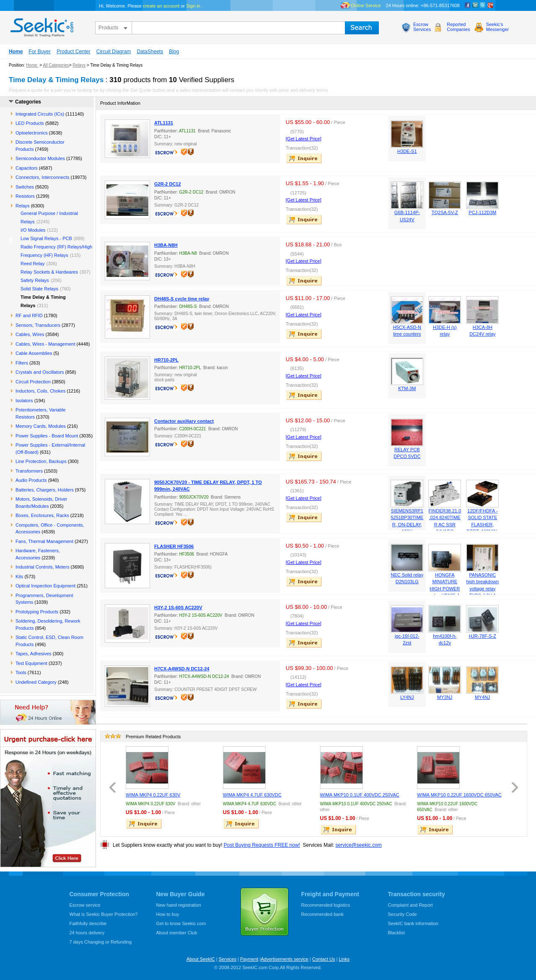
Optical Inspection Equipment (45, 586)
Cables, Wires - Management (45, 344)
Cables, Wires (30, 334)
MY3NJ (445, 697)
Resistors (25, 196)
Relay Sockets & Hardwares (49, 272)
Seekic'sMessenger (497, 27)
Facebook (468, 5)
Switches (25, 187)
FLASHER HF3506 (174, 546)
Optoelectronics (31, 133)
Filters (22, 363)
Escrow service (85, 905)
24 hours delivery (87, 933)
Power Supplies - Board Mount (47, 436)
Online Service (366, 5)
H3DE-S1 (407, 151)
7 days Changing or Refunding (101, 942)
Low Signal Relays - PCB (46, 238)
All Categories (56, 65)
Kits (19, 577)
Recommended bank (323, 914)
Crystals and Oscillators (40, 372)
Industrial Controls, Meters (42, 567)
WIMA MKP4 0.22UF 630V (153, 795)
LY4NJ (407, 697)
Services (228, 959)
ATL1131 (164, 123)
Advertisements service (285, 959)
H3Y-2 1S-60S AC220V (178, 608)
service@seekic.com (359, 845)
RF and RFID (29, 315)
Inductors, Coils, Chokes (40, 391)
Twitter (483, 5)
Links (344, 959)
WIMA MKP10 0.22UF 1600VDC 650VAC (459, 795)
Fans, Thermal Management (44, 541)
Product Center (74, 52)
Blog (174, 52)
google (490, 5)
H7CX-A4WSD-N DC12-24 (182, 669)
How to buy (168, 914)
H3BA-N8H (166, 245)
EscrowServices (422, 27)
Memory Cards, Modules (41, 426)
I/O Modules (33, 230)
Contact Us (324, 959)
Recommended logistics (326, 905)
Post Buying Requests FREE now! (262, 845)
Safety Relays (35, 280)
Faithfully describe (88, 923)
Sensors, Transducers (38, 325)
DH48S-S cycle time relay (182, 299)
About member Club (177, 933)
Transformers (29, 471)
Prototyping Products (37, 612)
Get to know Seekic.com (181, 923)
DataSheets (150, 52)
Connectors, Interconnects (42, 177)
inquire (305, 158)
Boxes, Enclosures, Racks (42, 515)
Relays (79, 65)
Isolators (24, 401)
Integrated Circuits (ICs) (40, 114)
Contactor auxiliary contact (184, 421)
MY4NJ (482, 697)
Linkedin (475, 5)
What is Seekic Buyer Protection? (104, 914)
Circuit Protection (33, 382)
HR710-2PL (166, 360)
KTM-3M (407, 388)
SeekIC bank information (413, 923)
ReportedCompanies (458, 27)
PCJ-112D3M (482, 212)
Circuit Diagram (114, 52)
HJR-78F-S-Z (483, 636)
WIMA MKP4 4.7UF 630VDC (252, 795)
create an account (161, 6)
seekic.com (41, 26)
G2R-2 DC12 (168, 184)
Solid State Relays (39, 289)
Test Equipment (31, 663)
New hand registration (179, 905)
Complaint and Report (410, 905)
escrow (168, 153)
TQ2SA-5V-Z (445, 212)
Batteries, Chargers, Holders (45, 490)
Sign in (193, 6)
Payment (249, 959)
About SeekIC (201, 959)
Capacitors (27, 168)
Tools (21, 672)
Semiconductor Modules (40, 158)
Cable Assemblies (34, 353)
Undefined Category (36, 682)
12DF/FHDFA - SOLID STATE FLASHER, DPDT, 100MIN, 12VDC (482, 525)
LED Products (30, 123)
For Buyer (40, 52)
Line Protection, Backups (41, 461)
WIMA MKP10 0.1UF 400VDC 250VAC (360, 795)
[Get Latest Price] (304, 139)
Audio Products (31, 480)
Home (16, 52)
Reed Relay (32, 264)
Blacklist (396, 933)
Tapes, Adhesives (34, 654)
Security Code (403, 914)
